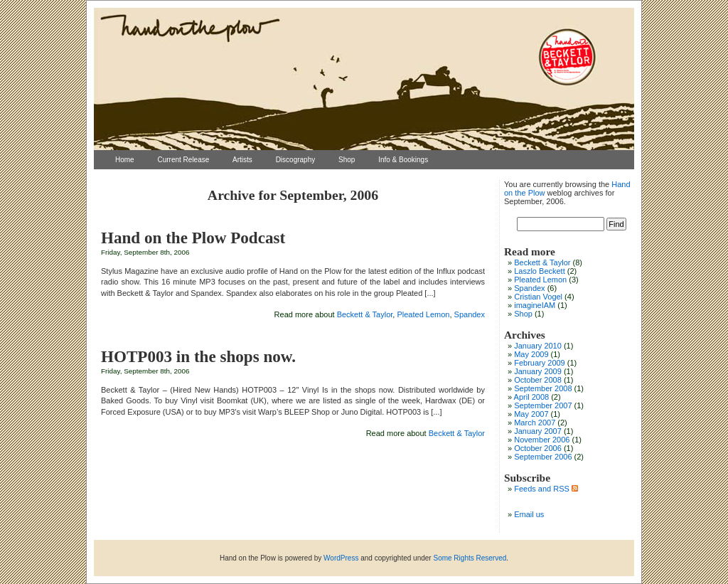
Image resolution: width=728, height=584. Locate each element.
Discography (296, 160)
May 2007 (531, 414)
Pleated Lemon (423, 314)
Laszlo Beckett (540, 271)
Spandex (470, 314)
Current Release (183, 160)
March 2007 (535, 423)
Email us (529, 514)
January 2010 (538, 346)
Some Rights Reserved (470, 558)
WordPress (341, 558)
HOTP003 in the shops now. (198, 356)
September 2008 (543, 388)
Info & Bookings (403, 160)
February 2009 (540, 363)
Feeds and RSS (546, 489)
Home (125, 160)
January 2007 (538, 431)
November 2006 (542, 440)
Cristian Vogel (538, 297)
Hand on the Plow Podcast (193, 238)
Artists (242, 160)
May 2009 (531, 354)
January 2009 (538, 371)
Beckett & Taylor (365, 314)
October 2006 (538, 448)
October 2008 (538, 380)
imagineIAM (535, 305)
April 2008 (532, 397)
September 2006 (543, 457)
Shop (347, 160)
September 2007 (543, 405)
